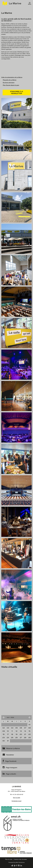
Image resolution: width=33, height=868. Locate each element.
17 (8, 734)
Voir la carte (17, 798)
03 (8, 728)
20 (21, 734)
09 (4, 731)
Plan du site (9, 859)
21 (25, 734)
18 (12, 734)
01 (29, 725)
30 (4, 741)
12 (16, 731)
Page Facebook (10, 761)
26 (16, 738)
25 (12, 738)
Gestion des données (21, 859)
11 (12, 731)
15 (29, 731)
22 (29, 734)
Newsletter (8, 755)
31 (8, 741)
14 (25, 731)
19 (16, 734)
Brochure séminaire (9, 83)
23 (4, 738)
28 (25, 738)
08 (29, 728)
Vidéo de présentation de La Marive (12, 77)
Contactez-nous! (16, 801)
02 (4, 728)
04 (12, 728)
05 (16, 728)
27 (21, 738)
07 (25, 728)
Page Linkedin (9, 774)
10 (8, 731)
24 (8, 738)
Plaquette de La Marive (10, 80)
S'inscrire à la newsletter (17, 92)
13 (21, 731)
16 (4, 734)
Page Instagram (10, 767)
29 (29, 738)
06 (21, 728)
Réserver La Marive (11, 748)
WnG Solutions (20, 862)
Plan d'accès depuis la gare (11, 85)
